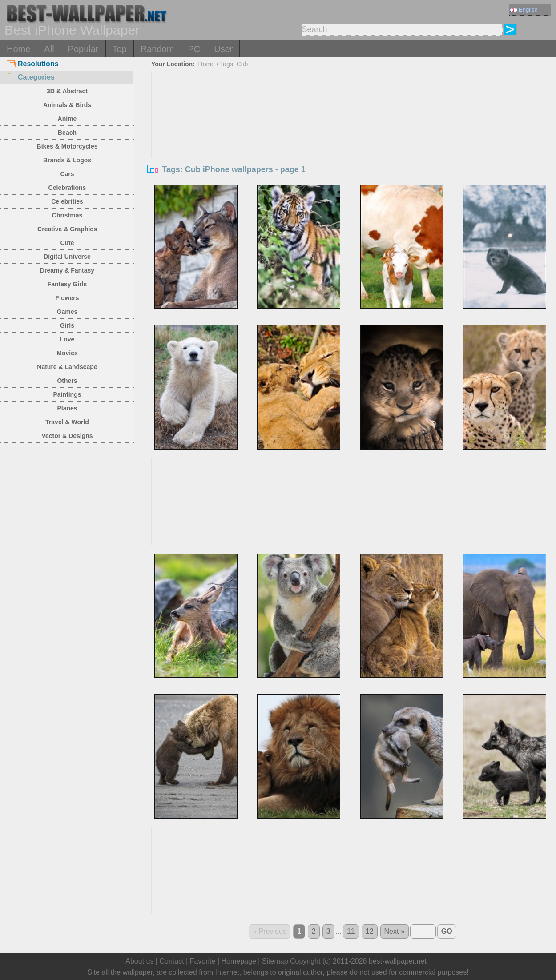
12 (370, 931)
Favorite (203, 961)
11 (351, 931)
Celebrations (67, 188)
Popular (83, 49)
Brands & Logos (67, 160)
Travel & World (67, 422)
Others (67, 381)
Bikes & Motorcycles (67, 146)
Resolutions (33, 64)
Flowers (67, 298)
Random (157, 49)
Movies (67, 353)
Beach (67, 133)
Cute (67, 243)
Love (67, 339)
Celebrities (67, 201)
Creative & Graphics (67, 229)
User (223, 49)
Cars (67, 174)
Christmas (67, 215)
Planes (67, 408)
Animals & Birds (67, 105)
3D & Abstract (67, 91)
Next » (395, 931)
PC (194, 49)
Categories (31, 77)
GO (447, 931)
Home (18, 49)
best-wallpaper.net (398, 961)
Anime (67, 119)
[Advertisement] (350, 138)
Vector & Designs (67, 436)
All (49, 49)
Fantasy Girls (67, 284)
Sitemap (275, 961)
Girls (67, 325)
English (524, 10)
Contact (171, 961)
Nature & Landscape (67, 367)
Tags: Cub (234, 64)
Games (67, 312)
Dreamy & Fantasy (67, 270)
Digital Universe (67, 257)
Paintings (67, 394)
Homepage (239, 961)
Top (120, 49)
